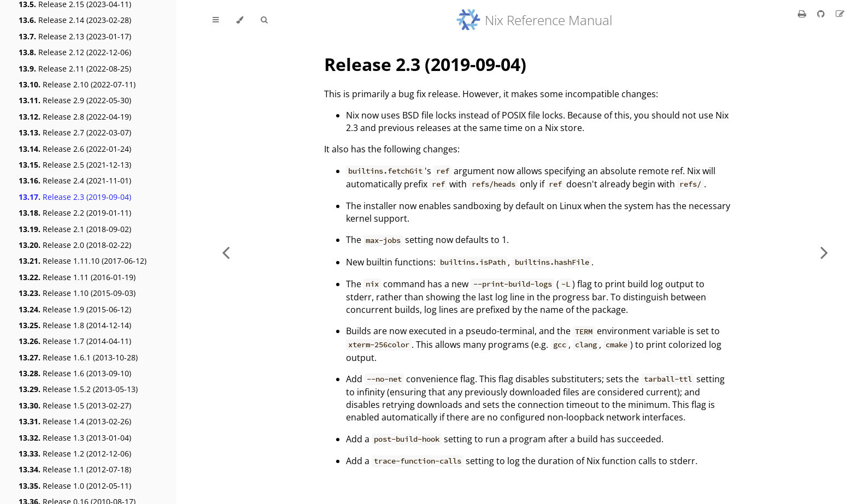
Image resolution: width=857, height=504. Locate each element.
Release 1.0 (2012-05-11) (75, 486)
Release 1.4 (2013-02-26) (75, 421)
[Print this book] (803, 14)
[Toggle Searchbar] (264, 20)
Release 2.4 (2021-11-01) (75, 180)
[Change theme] (240, 20)
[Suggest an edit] (840, 14)
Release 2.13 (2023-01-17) (75, 36)
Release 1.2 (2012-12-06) (75, 453)
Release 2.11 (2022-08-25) (75, 69)
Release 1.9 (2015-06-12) (75, 309)
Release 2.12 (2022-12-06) (75, 52)
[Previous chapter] (226, 252)
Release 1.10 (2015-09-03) (77, 293)
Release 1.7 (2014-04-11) (75, 341)
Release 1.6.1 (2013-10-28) (78, 357)
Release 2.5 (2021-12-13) (75, 165)
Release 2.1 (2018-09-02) (75, 229)
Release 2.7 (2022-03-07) (75, 132)
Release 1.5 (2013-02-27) (75, 405)
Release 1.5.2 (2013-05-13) (78, 389)
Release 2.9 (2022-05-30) (75, 100)
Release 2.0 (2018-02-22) (75, 245)
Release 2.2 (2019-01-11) (75, 213)
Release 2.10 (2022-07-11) (77, 84)
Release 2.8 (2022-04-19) (75, 117)
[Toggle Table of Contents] (216, 20)
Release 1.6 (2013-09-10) (75, 373)
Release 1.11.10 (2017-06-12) (83, 261)
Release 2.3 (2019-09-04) (75, 197)
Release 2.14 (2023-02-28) (75, 20)
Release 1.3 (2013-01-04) (75, 438)
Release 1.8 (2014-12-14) (75, 325)
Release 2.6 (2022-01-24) (75, 149)
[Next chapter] (824, 252)
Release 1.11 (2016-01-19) (77, 277)
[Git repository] (822, 14)
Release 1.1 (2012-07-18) (75, 469)
